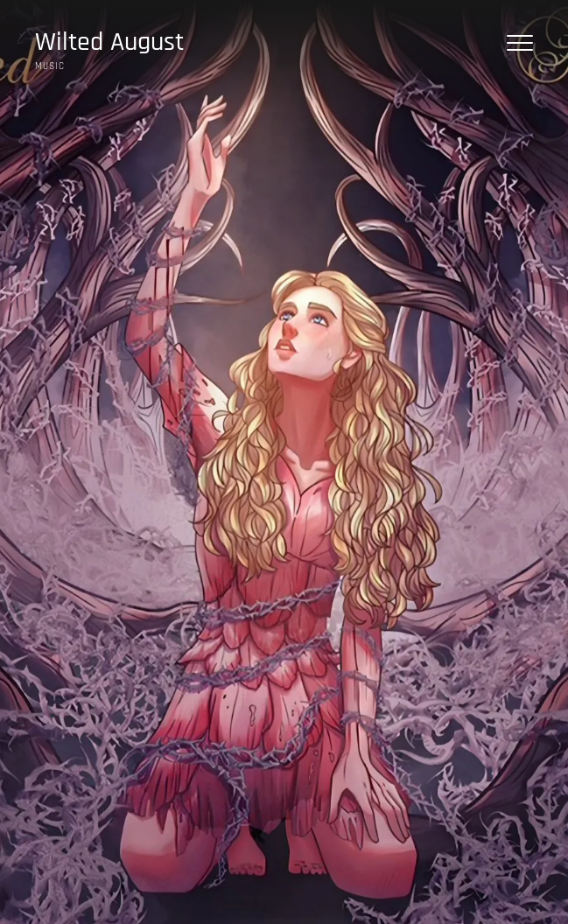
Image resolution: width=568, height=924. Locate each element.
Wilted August (109, 42)
